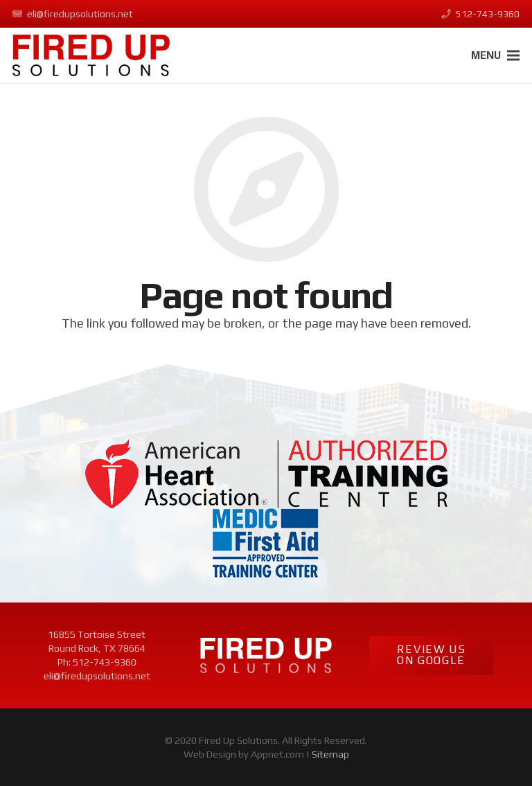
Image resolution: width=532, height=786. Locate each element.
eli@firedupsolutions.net (97, 676)
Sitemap (330, 754)
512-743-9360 (105, 662)
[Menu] (496, 55)
